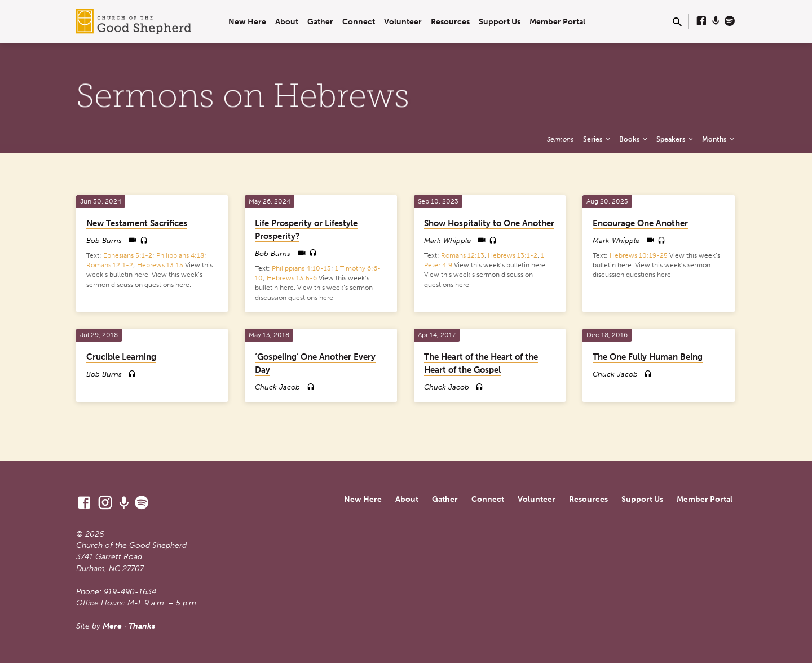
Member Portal (557, 22)
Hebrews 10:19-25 (639, 255)
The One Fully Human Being (648, 357)
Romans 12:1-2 (110, 265)
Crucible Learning (121, 357)
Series (597, 139)
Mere (112, 626)
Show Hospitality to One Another (489, 223)
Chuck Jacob (277, 387)
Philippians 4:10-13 (301, 268)
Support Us (500, 22)
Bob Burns (104, 240)
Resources (450, 22)
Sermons (560, 139)
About (287, 22)
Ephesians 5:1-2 (128, 255)
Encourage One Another (640, 223)
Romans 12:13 (463, 255)
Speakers (676, 139)
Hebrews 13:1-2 (513, 255)
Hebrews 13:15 (160, 265)
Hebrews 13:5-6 (292, 278)
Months (719, 139)
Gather (320, 22)
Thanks (142, 626)
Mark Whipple (447, 240)
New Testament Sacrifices (137, 223)
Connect (359, 22)
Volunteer (403, 22)
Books (634, 139)
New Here (247, 22)
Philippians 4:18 (180, 255)
